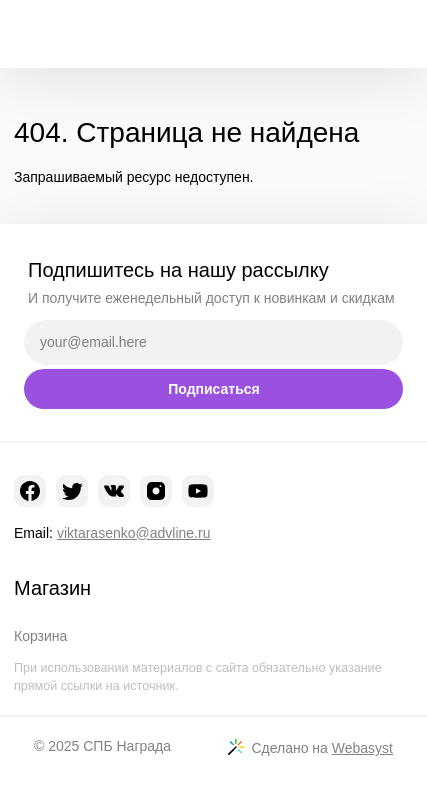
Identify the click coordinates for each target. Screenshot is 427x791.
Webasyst (362, 748)
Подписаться (214, 389)
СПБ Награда (127, 746)
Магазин (52, 588)
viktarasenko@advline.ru (134, 533)
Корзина (40, 636)
